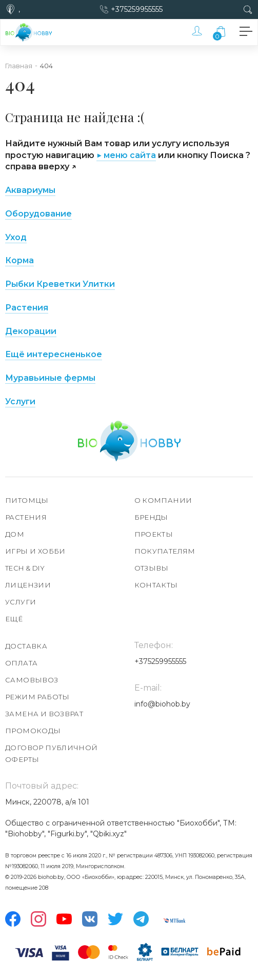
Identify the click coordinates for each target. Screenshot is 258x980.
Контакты (156, 585)
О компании (163, 500)
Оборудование (38, 214)
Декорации (31, 331)
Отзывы (152, 568)
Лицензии (28, 585)
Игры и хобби (35, 551)
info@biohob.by (162, 704)
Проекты (154, 534)
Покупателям (165, 551)
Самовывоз (32, 680)
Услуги (20, 401)
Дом (15, 534)
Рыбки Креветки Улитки (60, 284)
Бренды (151, 517)
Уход (16, 237)
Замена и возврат (44, 714)
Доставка (26, 646)
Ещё (14, 619)
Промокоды (33, 731)
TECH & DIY (25, 568)
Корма (19, 260)
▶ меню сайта (126, 155)
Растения (27, 308)
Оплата (21, 663)
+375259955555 (137, 9)
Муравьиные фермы (50, 378)
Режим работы (37, 697)
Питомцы (27, 500)
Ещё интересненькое (54, 354)
